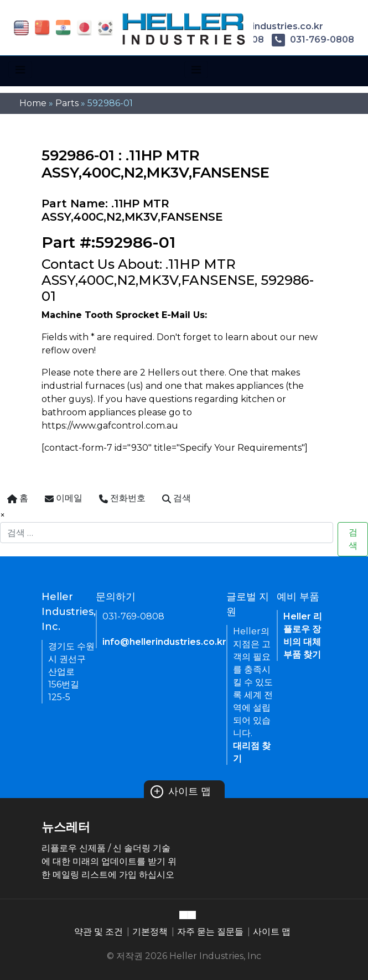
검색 (353, 539)
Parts (67, 103)
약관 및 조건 (99, 932)
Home (33, 103)
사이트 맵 (181, 791)
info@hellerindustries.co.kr (164, 642)
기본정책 (150, 932)
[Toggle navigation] (20, 70)
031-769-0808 (313, 40)
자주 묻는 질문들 (210, 932)
